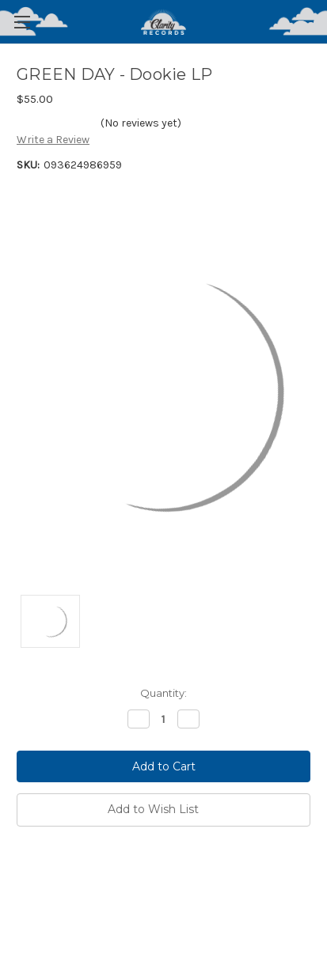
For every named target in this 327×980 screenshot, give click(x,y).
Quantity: (163, 693)
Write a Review (53, 140)
